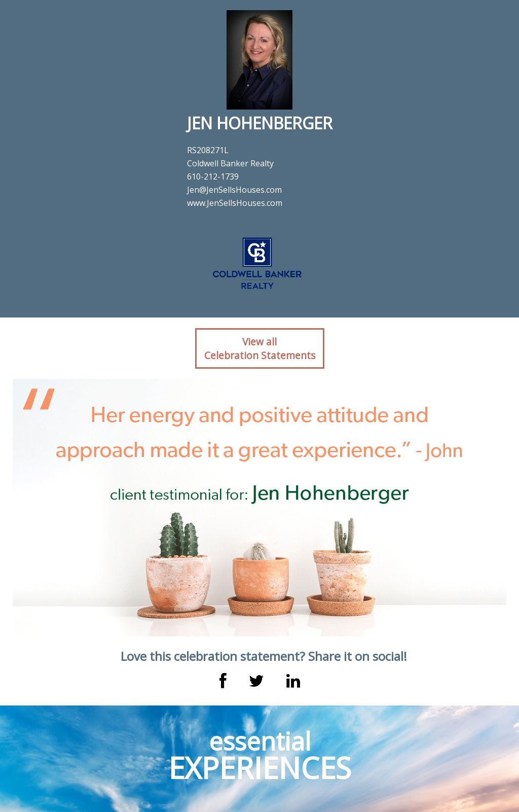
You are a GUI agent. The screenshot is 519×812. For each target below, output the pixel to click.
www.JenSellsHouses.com (235, 203)
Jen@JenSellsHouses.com (234, 190)
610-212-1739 (213, 176)
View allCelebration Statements (260, 348)
